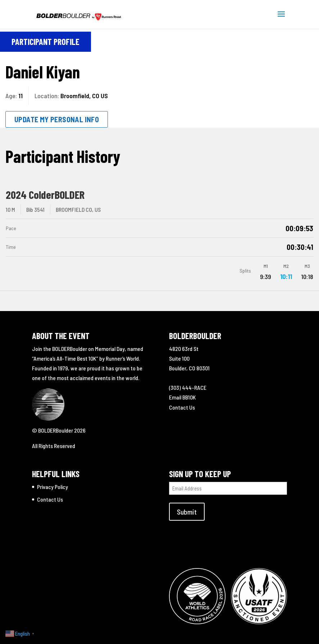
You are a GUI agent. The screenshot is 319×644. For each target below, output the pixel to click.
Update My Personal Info (57, 119)
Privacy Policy (53, 487)
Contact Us (182, 407)
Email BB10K (183, 397)
